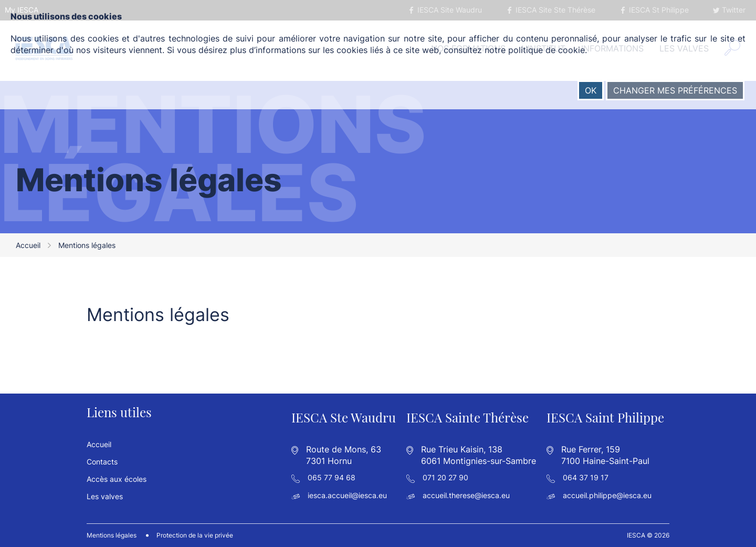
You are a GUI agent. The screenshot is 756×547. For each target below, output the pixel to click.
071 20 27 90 (445, 477)
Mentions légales (112, 535)
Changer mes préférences (675, 90)
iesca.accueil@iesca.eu (347, 495)
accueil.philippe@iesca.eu (607, 495)
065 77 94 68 (332, 477)
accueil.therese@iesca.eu (466, 495)
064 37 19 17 (586, 477)
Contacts (102, 462)
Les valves (105, 496)
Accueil (28, 245)
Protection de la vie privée (195, 535)
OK (591, 90)
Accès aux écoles (117, 479)
